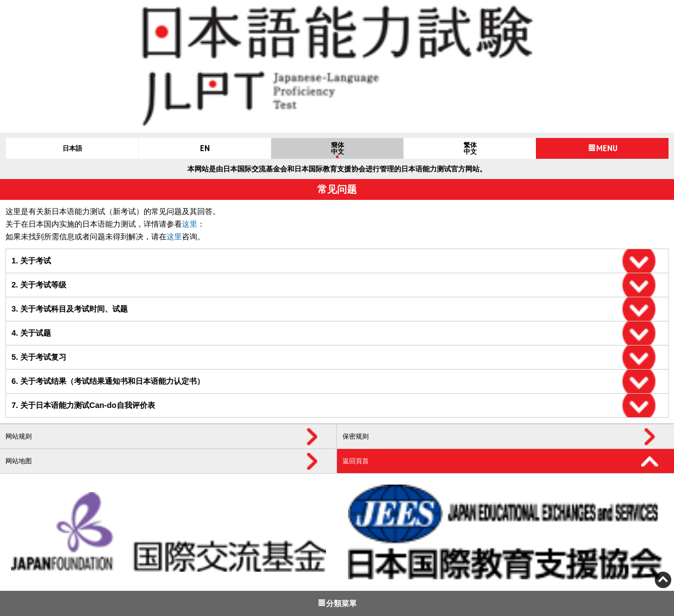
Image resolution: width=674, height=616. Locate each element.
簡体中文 (338, 148)
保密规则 (356, 436)
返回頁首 (356, 461)
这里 (190, 224)
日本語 (72, 148)
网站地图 (19, 461)
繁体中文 (470, 148)
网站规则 (19, 436)
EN (205, 148)
